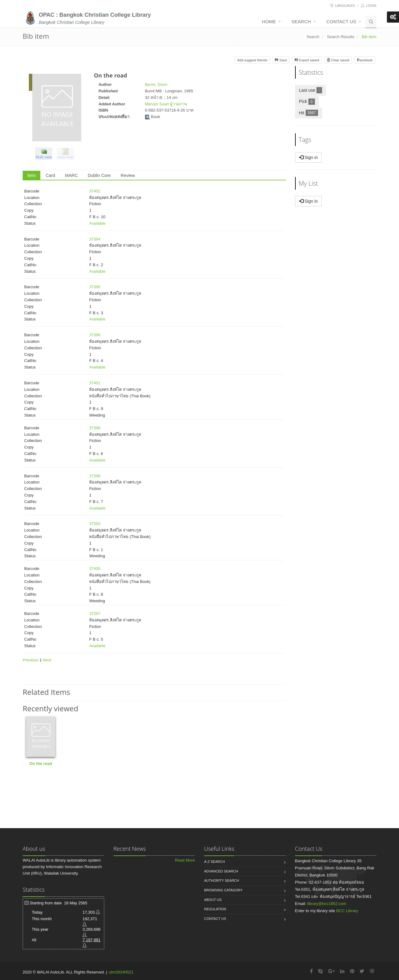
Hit (311, 113)
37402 (95, 191)
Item (31, 175)
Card (50, 175)
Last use (313, 90)
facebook (365, 60)
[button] (45, 155)
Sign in (309, 157)
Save (281, 60)
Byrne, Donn (156, 84)
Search (301, 22)
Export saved (307, 60)
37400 (95, 569)
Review (128, 175)
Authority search (222, 881)
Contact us (341, 22)
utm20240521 (121, 972)
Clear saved (338, 60)
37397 (95, 614)
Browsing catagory (223, 890)
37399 (95, 476)
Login (369, 5)
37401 (95, 383)
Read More (185, 860)
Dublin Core (99, 175)
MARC (72, 175)
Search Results (340, 37)
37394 (95, 239)
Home (269, 22)
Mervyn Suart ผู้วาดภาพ (166, 104)
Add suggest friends (252, 60)
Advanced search (221, 871)
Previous (31, 660)
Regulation (215, 909)
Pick (309, 101)
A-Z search (215, 862)
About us (213, 900)
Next (47, 660)
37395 (95, 287)
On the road (41, 764)
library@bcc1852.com (327, 904)
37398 (95, 428)
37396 (95, 335)
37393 (95, 524)
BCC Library (347, 911)
